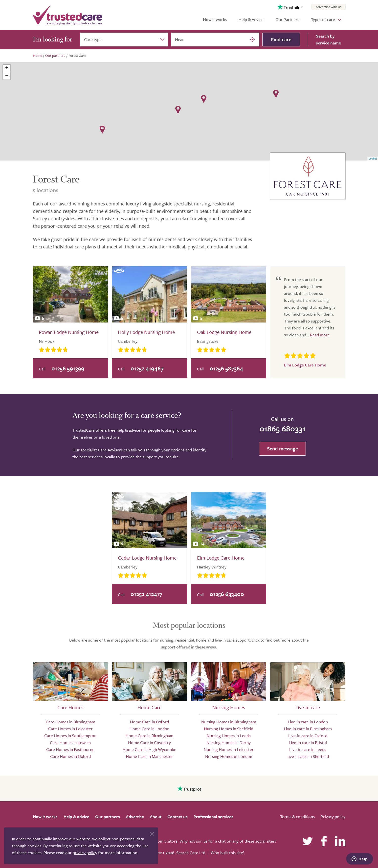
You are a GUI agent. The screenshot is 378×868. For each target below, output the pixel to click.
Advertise (135, 817)
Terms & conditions (297, 817)
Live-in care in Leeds (308, 749)
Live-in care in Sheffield (308, 756)
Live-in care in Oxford (308, 736)
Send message (282, 449)
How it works (215, 19)
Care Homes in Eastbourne (70, 749)
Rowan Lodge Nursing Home (69, 332)
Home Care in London (149, 729)
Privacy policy (333, 817)
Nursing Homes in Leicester (229, 749)
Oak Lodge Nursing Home (224, 332)
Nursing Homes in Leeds (229, 736)
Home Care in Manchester (149, 756)
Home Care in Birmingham (149, 736)
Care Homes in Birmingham (70, 722)
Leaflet (373, 159)
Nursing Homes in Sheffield (229, 729)
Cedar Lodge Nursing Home (147, 558)
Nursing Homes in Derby (229, 742)
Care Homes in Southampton (70, 736)
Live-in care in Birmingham (308, 729)
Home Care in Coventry (149, 742)
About (156, 817)
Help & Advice (251, 19)
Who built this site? (228, 853)
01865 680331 (282, 428)
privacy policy (85, 853)
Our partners (108, 817)
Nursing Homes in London (229, 756)
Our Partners (287, 19)
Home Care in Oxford (149, 722)
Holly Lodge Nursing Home (146, 332)
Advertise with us (329, 7)
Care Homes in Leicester (70, 729)
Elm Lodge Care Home (221, 558)
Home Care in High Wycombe (149, 749)
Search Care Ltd (191, 853)
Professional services (213, 817)
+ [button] (7, 68)
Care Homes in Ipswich (70, 742)
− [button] (7, 76)
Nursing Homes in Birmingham (229, 722)
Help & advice (76, 817)
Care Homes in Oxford (70, 756)
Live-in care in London (308, 722)
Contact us (178, 817)
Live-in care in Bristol (308, 742)
